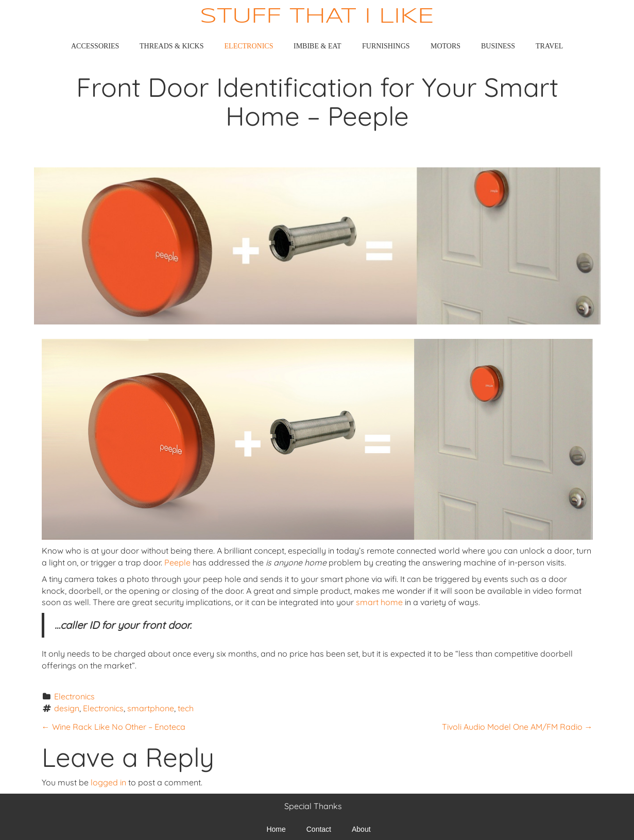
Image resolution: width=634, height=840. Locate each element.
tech (186, 708)
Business (498, 46)
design (67, 708)
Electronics (249, 46)
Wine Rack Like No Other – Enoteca (114, 727)
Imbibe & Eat (318, 46)
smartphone (151, 708)
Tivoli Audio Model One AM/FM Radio (517, 727)
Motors (445, 46)
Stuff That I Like (317, 17)
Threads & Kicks (172, 46)
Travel (549, 46)
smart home (379, 602)
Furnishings (386, 46)
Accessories (95, 46)
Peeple (178, 562)
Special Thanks (313, 806)
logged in (108, 782)
